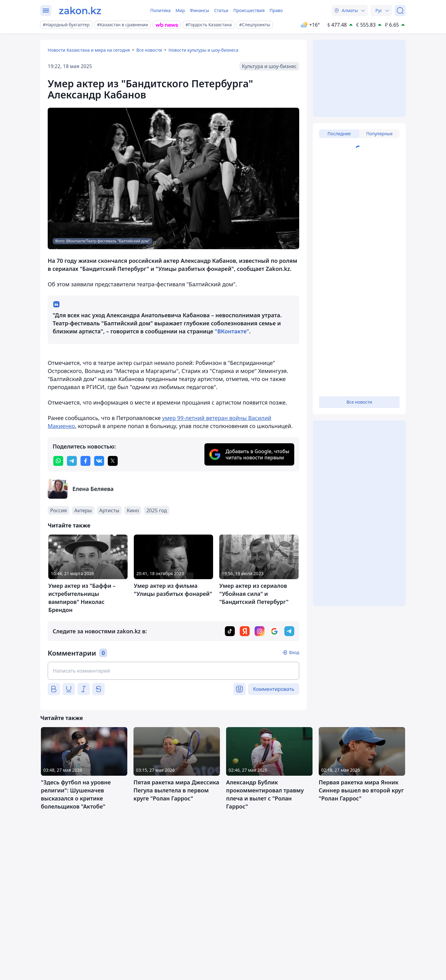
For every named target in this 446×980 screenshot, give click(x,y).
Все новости (149, 50)
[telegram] (72, 461)
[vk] (99, 461)
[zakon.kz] (80, 11)
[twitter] (113, 461)
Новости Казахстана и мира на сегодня (89, 50)
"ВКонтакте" (232, 331)
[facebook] (85, 461)
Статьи (221, 10)
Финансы (200, 10)
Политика (160, 10)
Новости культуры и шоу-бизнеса (203, 50)
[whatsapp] (58, 461)
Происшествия (249, 10)
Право (276, 10)
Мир (180, 10)
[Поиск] (400, 11)
